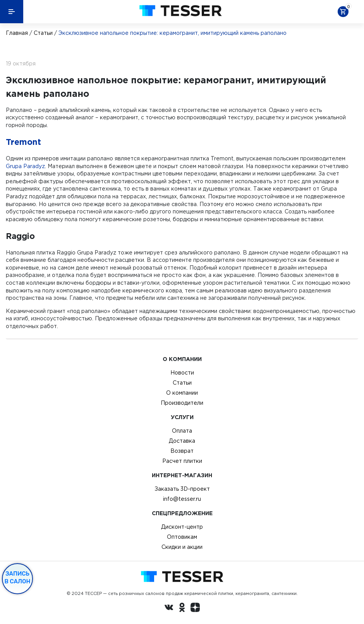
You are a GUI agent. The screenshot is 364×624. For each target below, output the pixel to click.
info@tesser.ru (182, 499)
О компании (182, 393)
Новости (182, 373)
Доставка (182, 441)
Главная (17, 33)
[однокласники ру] (182, 609)
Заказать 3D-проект (182, 489)
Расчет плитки (182, 461)
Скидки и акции (182, 547)
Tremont (23, 142)
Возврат (182, 451)
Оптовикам (182, 537)
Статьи (43, 33)
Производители (182, 403)
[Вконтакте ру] (169, 609)
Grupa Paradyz (25, 166)
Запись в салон (18, 578)
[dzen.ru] (195, 609)
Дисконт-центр (182, 527)
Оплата (182, 431)
